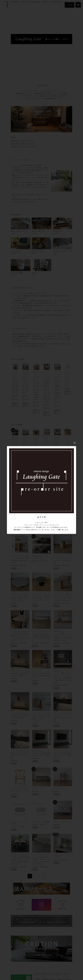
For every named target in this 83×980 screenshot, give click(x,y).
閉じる (75, 443)
